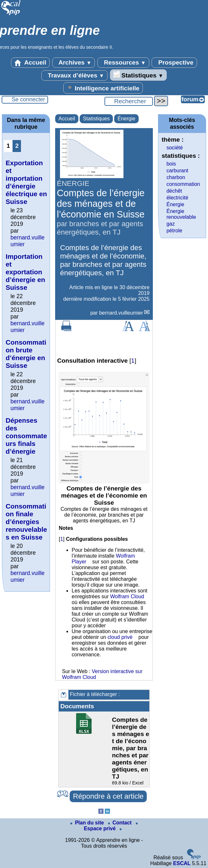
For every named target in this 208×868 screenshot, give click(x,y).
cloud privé (120, 637)
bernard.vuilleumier (121, 313)
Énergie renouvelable (181, 214)
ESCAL (182, 863)
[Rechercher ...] (129, 101)
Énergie (126, 119)
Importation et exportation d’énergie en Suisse (25, 272)
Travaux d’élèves (74, 76)
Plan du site (88, 823)
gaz (171, 224)
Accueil (30, 63)
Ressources (123, 63)
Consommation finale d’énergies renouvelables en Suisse (26, 522)
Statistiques (138, 75)
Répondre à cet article (108, 796)
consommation (183, 184)
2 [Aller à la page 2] (17, 146)
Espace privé (111, 827)
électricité (177, 198)
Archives (74, 63)
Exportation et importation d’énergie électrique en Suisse (26, 182)
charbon (176, 177)
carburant (177, 171)
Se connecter (28, 99)
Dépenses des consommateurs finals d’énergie (26, 436)
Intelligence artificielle (103, 88)
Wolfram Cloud (127, 596)
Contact (121, 823)
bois (171, 164)
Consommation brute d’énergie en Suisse (26, 354)
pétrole (174, 231)
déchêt (174, 191)
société (175, 148)
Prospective (174, 63)
